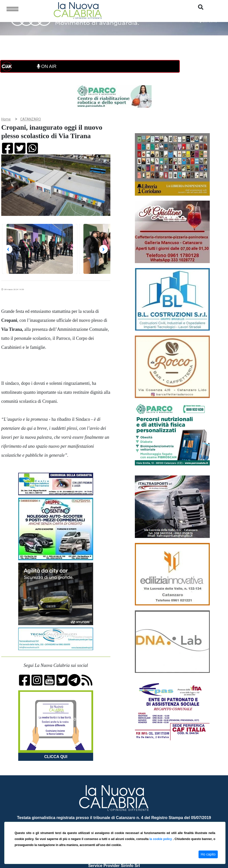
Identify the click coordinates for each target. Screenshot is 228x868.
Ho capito (208, 854)
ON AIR (47, 66)
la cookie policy (161, 839)
